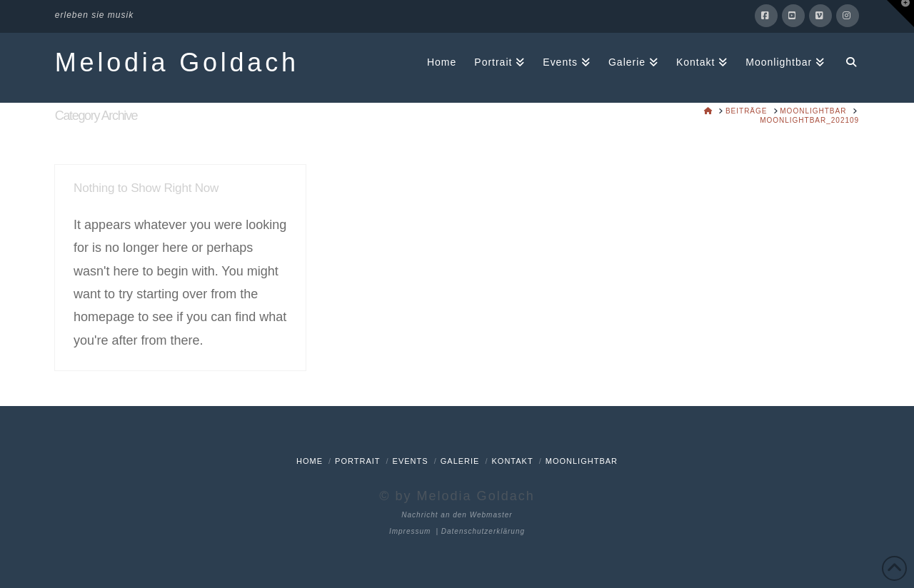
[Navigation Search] (846, 61)
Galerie (460, 461)
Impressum (410, 531)
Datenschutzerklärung (483, 531)
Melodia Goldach (177, 63)
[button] (900, 14)
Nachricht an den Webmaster (457, 515)
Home (310, 461)
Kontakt (513, 461)
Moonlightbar (582, 461)
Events (411, 461)
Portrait (357, 461)
